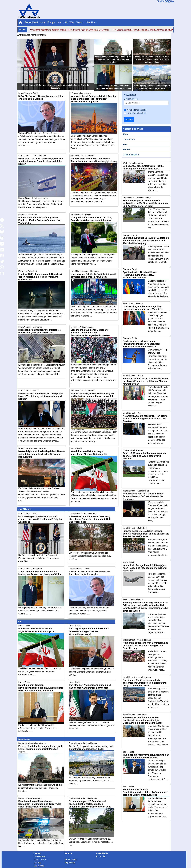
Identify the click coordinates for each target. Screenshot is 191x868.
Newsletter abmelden (137, 113)
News (79, 22)
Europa (51, 22)
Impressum (70, 863)
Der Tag (38, 863)
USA (65, 22)
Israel (43, 22)
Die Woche (39, 866)
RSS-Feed (71, 860)
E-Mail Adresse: (131, 99)
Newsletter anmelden (137, 110)
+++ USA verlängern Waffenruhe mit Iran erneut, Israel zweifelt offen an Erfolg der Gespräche (68, 30)
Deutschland (31, 22)
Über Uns (91, 22)
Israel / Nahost (41, 860)
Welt (72, 22)
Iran (59, 22)
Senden (129, 120)
